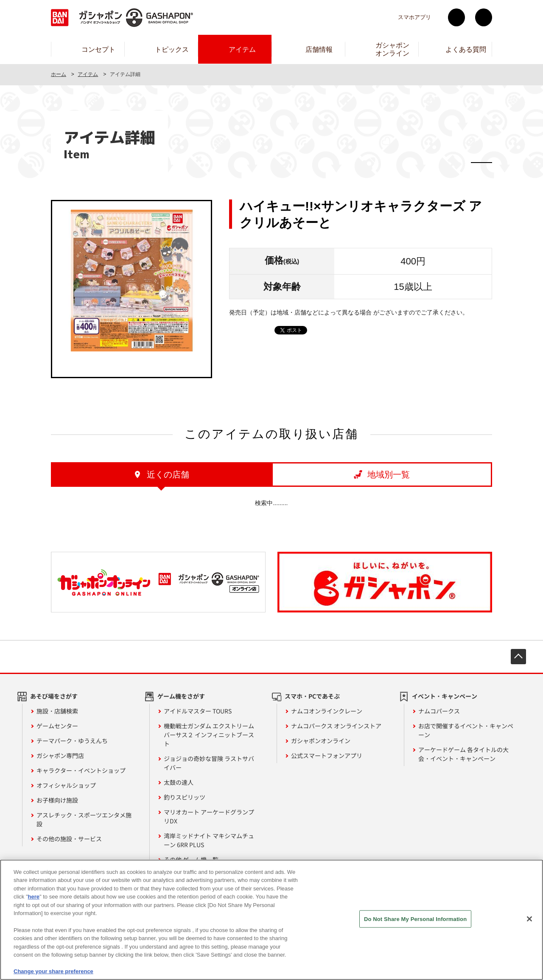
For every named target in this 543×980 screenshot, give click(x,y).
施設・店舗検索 (57, 711)
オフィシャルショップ (66, 785)
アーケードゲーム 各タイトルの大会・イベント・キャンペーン (463, 754)
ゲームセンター (57, 726)
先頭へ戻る (518, 657)
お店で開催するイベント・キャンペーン (466, 730)
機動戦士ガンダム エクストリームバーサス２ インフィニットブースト (209, 735)
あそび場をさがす (54, 696)
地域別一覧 (389, 475)
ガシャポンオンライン (321, 741)
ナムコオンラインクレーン (327, 711)
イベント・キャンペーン (445, 696)
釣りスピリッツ (185, 797)
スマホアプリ (414, 17)
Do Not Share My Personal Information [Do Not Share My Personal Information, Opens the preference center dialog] (415, 929)
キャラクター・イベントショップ (81, 770)
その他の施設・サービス (69, 839)
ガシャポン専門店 (60, 755)
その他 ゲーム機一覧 (191, 859)
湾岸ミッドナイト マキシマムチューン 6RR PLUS (209, 840)
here (34, 907)
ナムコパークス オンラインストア (336, 726)
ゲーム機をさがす (181, 696)
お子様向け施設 (57, 800)
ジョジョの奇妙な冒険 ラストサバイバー (209, 763)
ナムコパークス (439, 711)
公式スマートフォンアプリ (327, 755)
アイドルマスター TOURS (198, 711)
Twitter (456, 17)
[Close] (529, 929)
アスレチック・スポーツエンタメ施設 (84, 819)
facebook (484, 17)
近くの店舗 (168, 475)
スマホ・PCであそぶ (312, 696)
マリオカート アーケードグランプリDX (209, 816)
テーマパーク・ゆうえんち (72, 741)
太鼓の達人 (179, 782)
